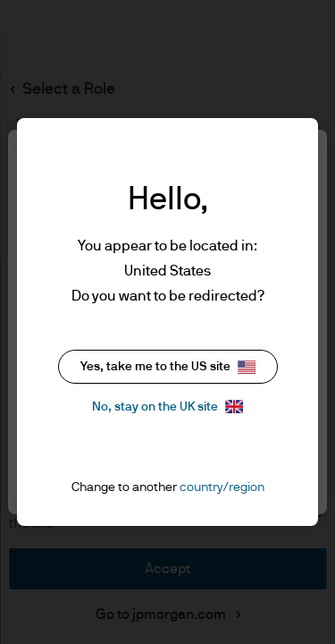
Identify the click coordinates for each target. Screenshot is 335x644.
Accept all (165, 455)
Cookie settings (167, 350)
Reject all (168, 403)
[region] (167, 322)
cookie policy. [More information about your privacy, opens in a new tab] (239, 292)
